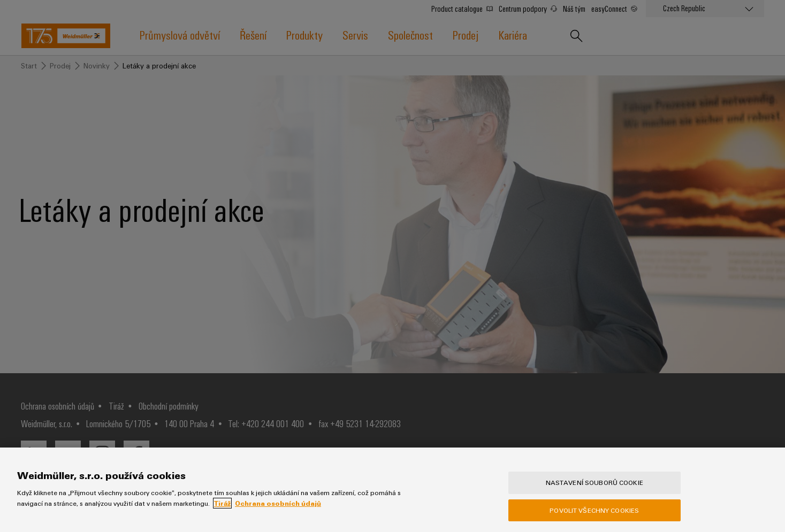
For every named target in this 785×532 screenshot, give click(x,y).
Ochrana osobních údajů (278, 503)
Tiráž (222, 503)
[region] (392, 490)
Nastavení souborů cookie (595, 482)
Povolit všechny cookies (594, 510)
